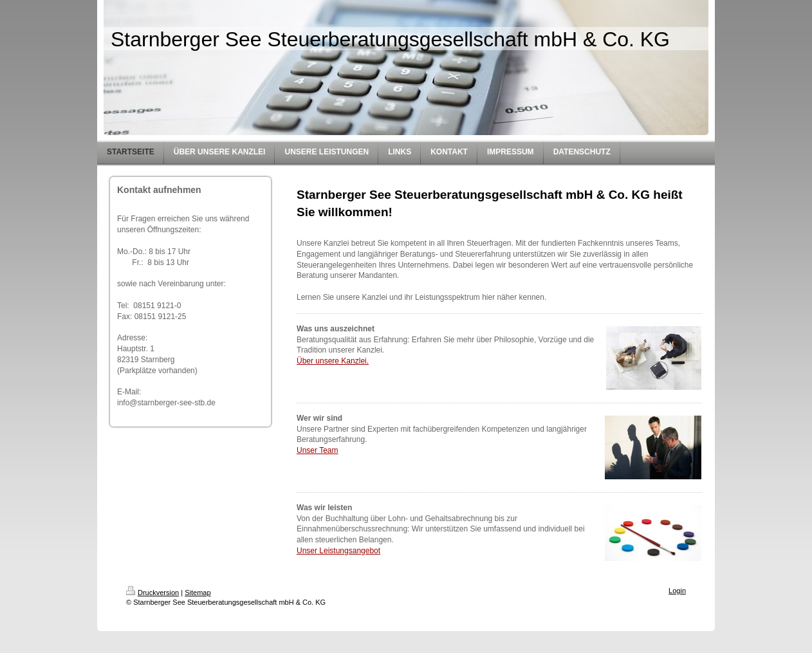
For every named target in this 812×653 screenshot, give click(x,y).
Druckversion (152, 593)
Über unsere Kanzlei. (333, 361)
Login (677, 591)
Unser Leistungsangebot (338, 551)
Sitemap (198, 593)
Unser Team (317, 450)
